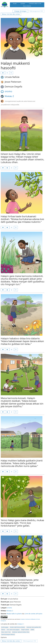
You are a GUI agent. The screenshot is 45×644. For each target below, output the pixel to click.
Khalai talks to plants (14, 614)
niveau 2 (20, 624)
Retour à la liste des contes (11, 14)
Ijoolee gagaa (5, 627)
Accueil (15, 4)
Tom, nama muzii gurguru (13, 630)
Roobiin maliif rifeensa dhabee (17, 627)
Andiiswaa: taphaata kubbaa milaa (21, 632)
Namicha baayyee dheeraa (8, 634)
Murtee (3, 630)
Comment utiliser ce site (35, 4)
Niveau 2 (9, 96)
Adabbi (32, 630)
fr (11, 73)
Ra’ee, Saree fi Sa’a (6, 632)
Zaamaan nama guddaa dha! (34, 627)
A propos (23, 4)
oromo (8, 91)
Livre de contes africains (33, 614)
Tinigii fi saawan (25, 630)
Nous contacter (27, 6)
